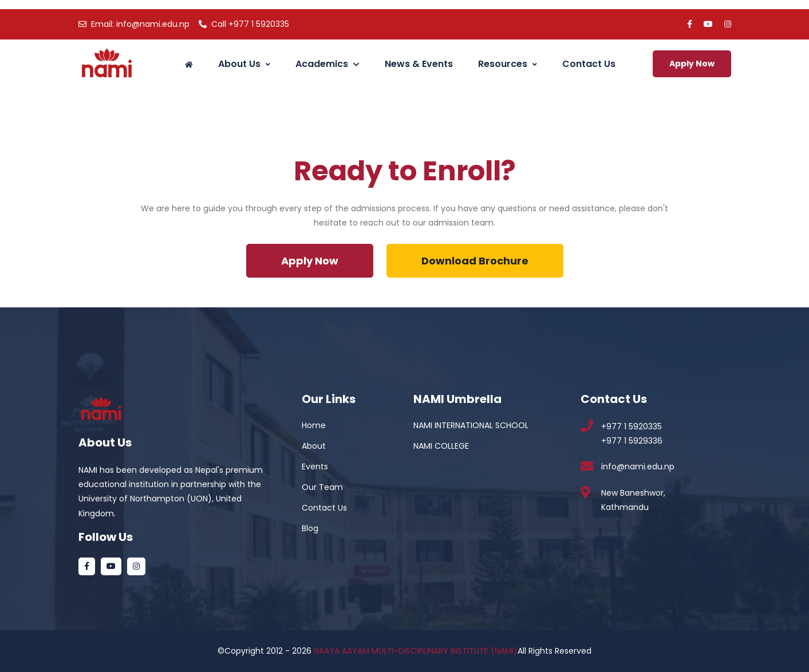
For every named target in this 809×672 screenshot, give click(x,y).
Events (315, 467)
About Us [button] (244, 64)
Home (314, 425)
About (314, 446)
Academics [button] (327, 64)
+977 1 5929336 (632, 441)
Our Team (322, 487)
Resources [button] (508, 64)
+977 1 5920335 (244, 24)
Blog (310, 528)
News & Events (419, 64)
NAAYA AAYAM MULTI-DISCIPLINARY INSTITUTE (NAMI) (416, 651)
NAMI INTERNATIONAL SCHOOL (471, 425)
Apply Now (692, 64)
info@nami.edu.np (134, 24)
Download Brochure (475, 261)
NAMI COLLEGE (441, 446)
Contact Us (589, 64)
